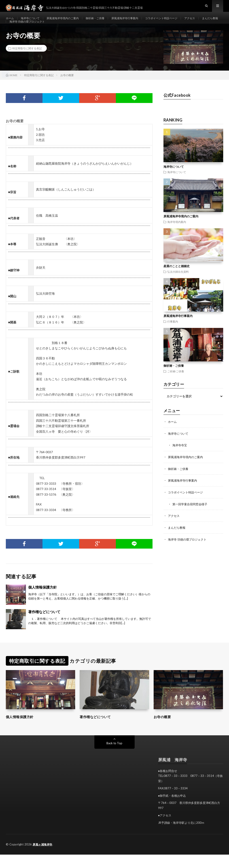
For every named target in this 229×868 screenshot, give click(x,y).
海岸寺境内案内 (177, 235)
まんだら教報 (19, 30)
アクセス (213, 22)
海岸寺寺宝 (180, 458)
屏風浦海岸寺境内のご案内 (70, 22)
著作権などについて (44, 625)
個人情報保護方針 (42, 601)
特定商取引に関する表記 (27, 62)
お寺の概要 (164, 730)
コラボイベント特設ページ (181, 22)
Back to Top (114, 757)
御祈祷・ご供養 (106, 22)
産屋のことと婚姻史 (177, 280)
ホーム (11, 22)
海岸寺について (33, 22)
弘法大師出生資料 (178, 285)
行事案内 (173, 335)
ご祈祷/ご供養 (176, 385)
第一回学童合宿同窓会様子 (191, 517)
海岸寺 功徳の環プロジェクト (56, 30)
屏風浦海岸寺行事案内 (140, 22)
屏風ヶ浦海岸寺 (43, 858)
